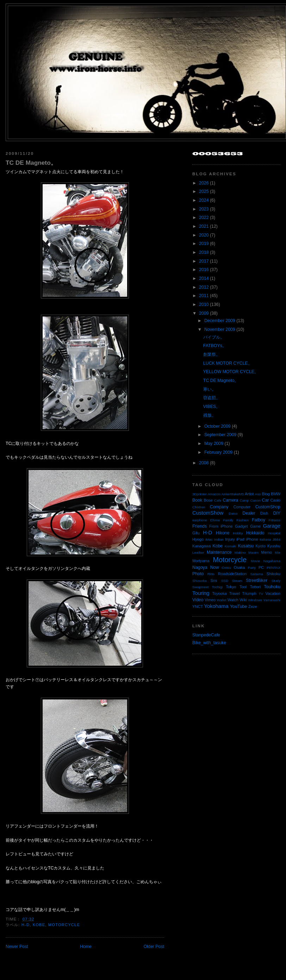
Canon (256, 500)
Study (276, 581)
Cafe (218, 500)
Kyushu (274, 546)
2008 (204, 463)
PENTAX (273, 568)
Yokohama (216, 606)
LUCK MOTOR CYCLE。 (228, 363)
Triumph (249, 593)
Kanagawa (202, 546)
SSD (225, 581)
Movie (255, 561)
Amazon (214, 494)
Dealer (249, 513)
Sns (214, 580)
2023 (204, 209)
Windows (255, 600)
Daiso (233, 513)
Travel (234, 593)
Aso (258, 494)
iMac (209, 539)
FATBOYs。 (215, 346)
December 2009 (220, 321)
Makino (240, 552)
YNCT (198, 607)
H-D (26, 925)
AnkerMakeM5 (233, 494)
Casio (275, 500)
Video (198, 600)
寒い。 (210, 389)
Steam (237, 581)
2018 (204, 252)
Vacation (273, 593)
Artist (249, 494)
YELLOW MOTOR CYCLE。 (231, 372)
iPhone (252, 539)
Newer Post (17, 947)
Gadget (241, 526)
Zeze (253, 607)
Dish (264, 513)
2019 (204, 244)
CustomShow (208, 513)
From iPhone (221, 526)
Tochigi (217, 587)
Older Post (154, 947)
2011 (204, 296)
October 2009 (217, 426)
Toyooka (219, 593)
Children (199, 507)
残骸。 (210, 415)
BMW (276, 494)
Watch (233, 600)
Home (86, 947)
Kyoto (260, 546)
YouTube (239, 607)
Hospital (274, 533)
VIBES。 (212, 407)
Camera (230, 500)
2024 (204, 200)
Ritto (211, 574)
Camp (244, 500)
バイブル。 (214, 337)
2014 (204, 278)
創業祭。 (212, 354)
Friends (200, 526)
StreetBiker (257, 580)
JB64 (277, 539)
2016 (204, 270)
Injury (230, 539)
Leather (198, 552)
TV (261, 594)
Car (265, 500)
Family (228, 520)
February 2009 (218, 452)
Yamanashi (272, 600)
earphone (200, 520)
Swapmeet (201, 587)
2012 (204, 287)
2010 (204, 304)
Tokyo (231, 587)
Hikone (223, 533)
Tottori (255, 587)
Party (252, 568)
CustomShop (268, 507)
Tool (243, 587)
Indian (219, 539)
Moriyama (201, 561)
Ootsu (226, 568)
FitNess (275, 520)
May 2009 (214, 444)
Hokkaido (255, 533)
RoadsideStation (232, 574)
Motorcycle (64, 925)
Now (215, 567)
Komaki (231, 546)
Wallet (222, 600)
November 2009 (220, 329)
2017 (204, 261)
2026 (204, 183)
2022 (204, 218)
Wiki (243, 600)
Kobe (39, 925)
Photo (198, 574)
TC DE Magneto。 (31, 163)
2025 (204, 191)
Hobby (238, 533)
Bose (208, 500)
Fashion (243, 520)
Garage (272, 526)
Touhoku (272, 587)
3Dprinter (200, 494)
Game (255, 526)
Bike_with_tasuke (209, 643)
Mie (278, 552)
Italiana (265, 539)
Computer (242, 507)
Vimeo (210, 600)
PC (261, 567)
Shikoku (273, 574)
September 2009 (220, 435)
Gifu (196, 533)
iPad (240, 539)
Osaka (239, 567)
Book (197, 500)
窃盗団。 (212, 398)
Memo (266, 552)
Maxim (253, 552)
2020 (204, 235)
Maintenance (219, 552)
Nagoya (200, 567)
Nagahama (272, 561)
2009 (204, 313)
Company (219, 507)
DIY (277, 513)
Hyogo (198, 539)
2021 (204, 226)
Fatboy (259, 520)
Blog (266, 494)
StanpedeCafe (206, 635)
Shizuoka (200, 581)
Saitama (256, 574)
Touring (201, 593)
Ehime (215, 520)
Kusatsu (246, 546)
